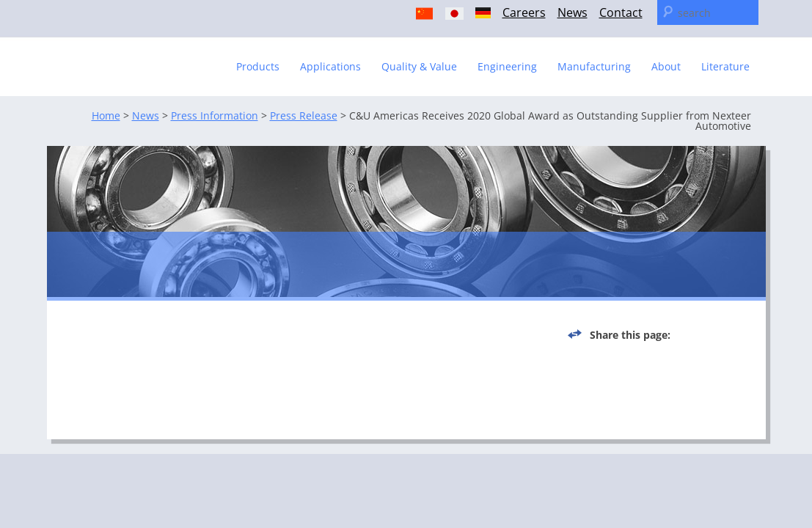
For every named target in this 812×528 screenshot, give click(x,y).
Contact (621, 12)
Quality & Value (419, 66)
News (573, 12)
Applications (330, 66)
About (666, 66)
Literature (725, 66)
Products (258, 66)
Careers (524, 12)
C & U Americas (138, 60)
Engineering (507, 66)
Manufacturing (594, 66)
